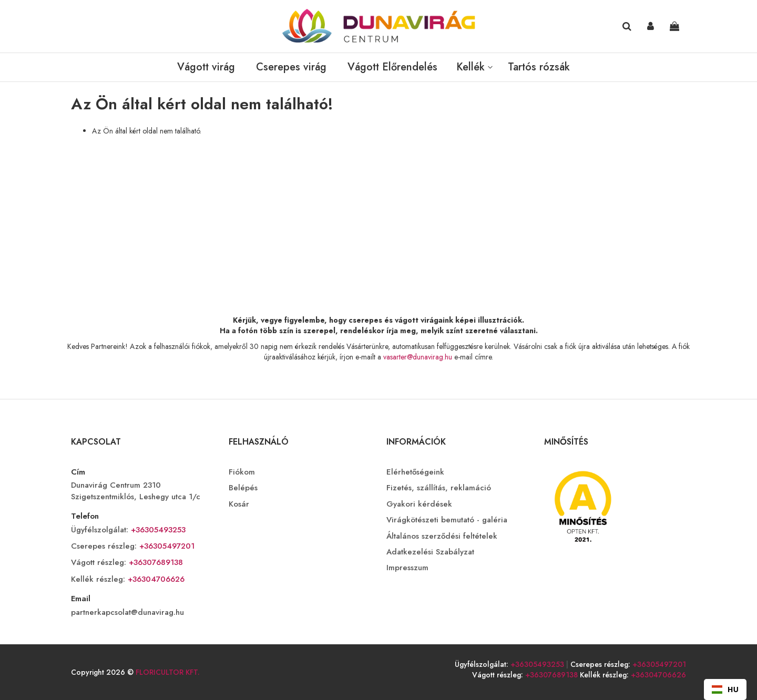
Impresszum (407, 568)
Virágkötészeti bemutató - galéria (447, 520)
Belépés (243, 488)
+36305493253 (157, 530)
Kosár (239, 504)
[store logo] (378, 26)
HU (725, 689)
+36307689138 (155, 562)
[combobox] (725, 689)
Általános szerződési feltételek (442, 536)
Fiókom (242, 472)
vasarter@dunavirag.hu (418, 357)
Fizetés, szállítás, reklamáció (439, 488)
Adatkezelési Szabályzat (430, 552)
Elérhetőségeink (415, 472)
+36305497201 (166, 546)
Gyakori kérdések (419, 504)
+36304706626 (155, 579)
